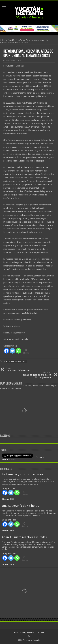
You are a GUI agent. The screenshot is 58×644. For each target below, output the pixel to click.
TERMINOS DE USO (35, 633)
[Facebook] (6, 351)
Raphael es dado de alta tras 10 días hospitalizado (36, 375)
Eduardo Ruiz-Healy (17, 361)
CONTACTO (19, 633)
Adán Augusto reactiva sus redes (24, 537)
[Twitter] (12, 351)
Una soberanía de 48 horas (20, 506)
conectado (48, 386)
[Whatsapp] (18, 351)
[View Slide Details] (24, 411)
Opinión (11, 40)
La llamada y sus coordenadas (23, 474)
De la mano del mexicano (22, 369)
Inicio (3, 40)
